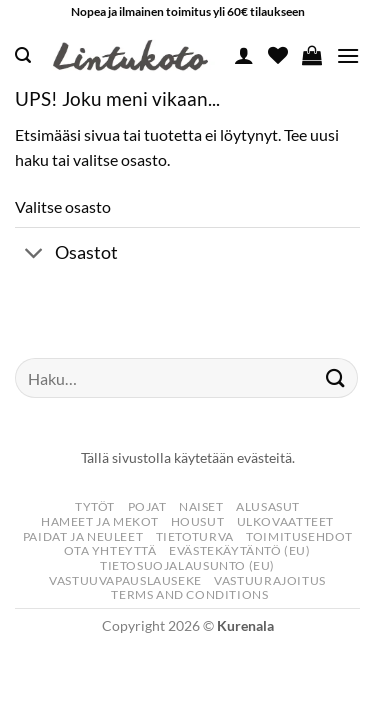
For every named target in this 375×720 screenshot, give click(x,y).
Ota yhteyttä (110, 550)
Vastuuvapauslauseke (125, 580)
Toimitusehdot (299, 536)
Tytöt (95, 506)
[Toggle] (34, 254)
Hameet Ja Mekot (99, 521)
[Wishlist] (278, 55)
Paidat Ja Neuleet (83, 536)
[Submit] (336, 378)
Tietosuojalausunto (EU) (187, 565)
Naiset (201, 506)
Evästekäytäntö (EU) (240, 550)
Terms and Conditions (189, 594)
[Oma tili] (244, 55)
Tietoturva (195, 536)
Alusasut (268, 506)
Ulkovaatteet (285, 521)
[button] (23, 55)
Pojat (147, 506)
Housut (198, 521)
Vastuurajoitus (270, 580)
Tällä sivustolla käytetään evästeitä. (188, 457)
